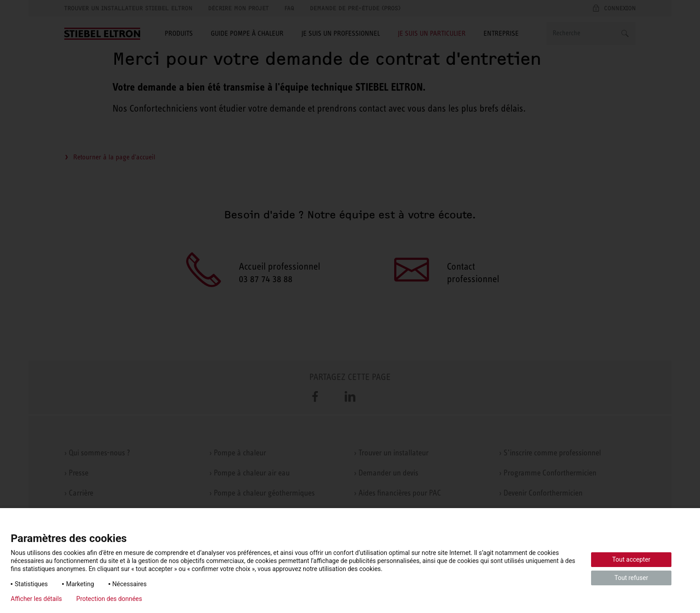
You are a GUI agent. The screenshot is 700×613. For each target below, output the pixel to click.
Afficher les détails (36, 599)
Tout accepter (631, 559)
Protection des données (109, 599)
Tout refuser (631, 578)
